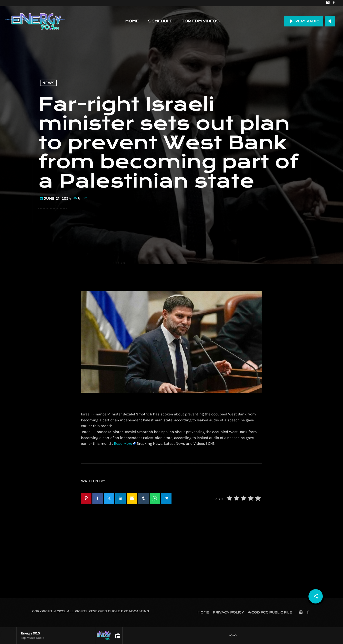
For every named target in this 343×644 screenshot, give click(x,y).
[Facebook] (334, 3)
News (48, 83)
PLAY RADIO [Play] (304, 21)
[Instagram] (328, 3)
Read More (123, 444)
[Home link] (35, 21)
